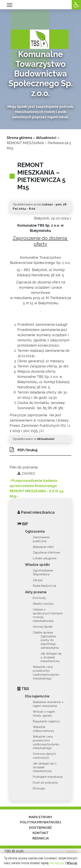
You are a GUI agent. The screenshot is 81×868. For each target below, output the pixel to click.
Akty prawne (36, 592)
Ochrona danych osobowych (44, 756)
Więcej (72, 863)
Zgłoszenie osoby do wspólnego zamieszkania (50, 642)
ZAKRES (26, 473)
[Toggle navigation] (10, 5)
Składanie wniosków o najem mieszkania (48, 704)
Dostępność (41, 828)
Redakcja (41, 838)
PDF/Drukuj (24, 450)
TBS (23, 689)
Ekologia (39, 788)
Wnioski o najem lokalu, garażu (44, 714)
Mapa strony (40, 817)
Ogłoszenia (35, 531)
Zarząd (38, 580)
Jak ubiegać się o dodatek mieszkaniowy (51, 657)
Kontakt (40, 833)
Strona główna (19, 138)
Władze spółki (37, 565)
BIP (23, 524)
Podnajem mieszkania (48, 777)
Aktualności (46, 138)
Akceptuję (57, 863)
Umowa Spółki (43, 627)
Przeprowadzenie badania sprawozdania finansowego (33, 483)
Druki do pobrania (45, 783)
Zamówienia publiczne (41, 539)
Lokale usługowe (45, 558)
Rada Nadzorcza (44, 586)
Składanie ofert (43, 547)
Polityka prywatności (41, 822)
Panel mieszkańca (36, 512)
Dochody (39, 598)
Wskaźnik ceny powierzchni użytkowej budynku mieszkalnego (46, 673)
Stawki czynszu (43, 604)
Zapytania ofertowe (46, 553)
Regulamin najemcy (46, 721)
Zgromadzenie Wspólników (43, 572)
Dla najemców (37, 696)
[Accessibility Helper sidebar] (76, 5)
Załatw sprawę (43, 633)
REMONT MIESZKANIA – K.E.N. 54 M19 (37, 494)
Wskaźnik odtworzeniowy (43, 729)
